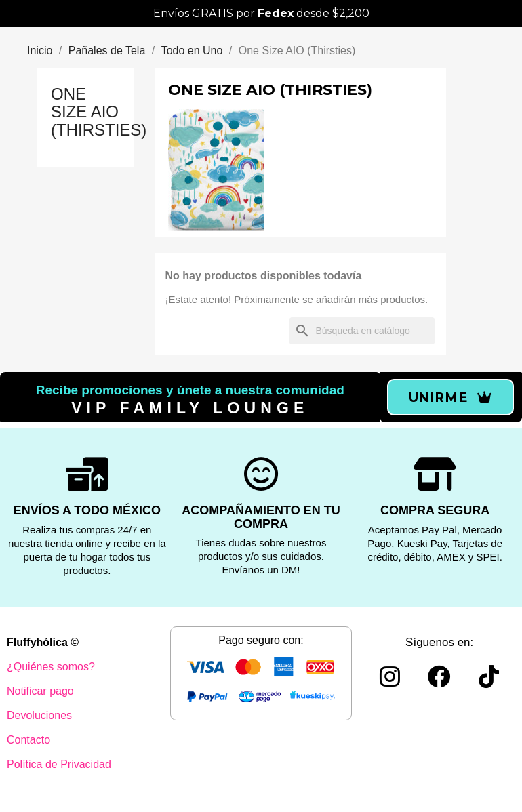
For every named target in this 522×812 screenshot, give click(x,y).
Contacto (28, 740)
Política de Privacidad (59, 764)
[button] (450, 397)
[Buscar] (362, 331)
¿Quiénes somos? (51, 667)
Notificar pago (40, 691)
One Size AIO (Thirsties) (99, 112)
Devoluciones (39, 715)
